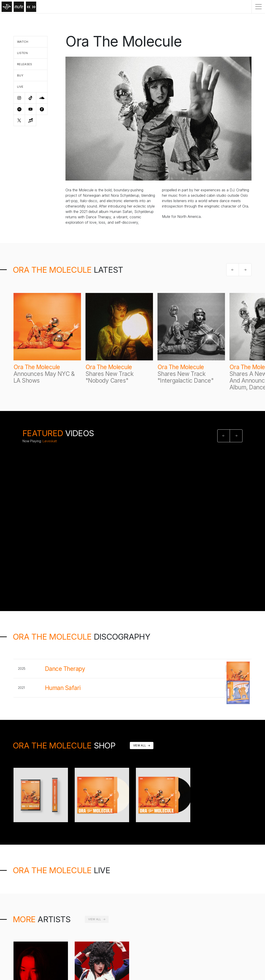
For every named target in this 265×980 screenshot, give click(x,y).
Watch (23, 42)
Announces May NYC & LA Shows (44, 377)
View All (140, 745)
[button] (233, 270)
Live (20, 87)
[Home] (18, 7)
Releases (25, 64)
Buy (20, 75)
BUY (237, 669)
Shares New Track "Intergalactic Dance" (185, 377)
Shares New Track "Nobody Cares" (110, 377)
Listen (22, 53)
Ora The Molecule (37, 367)
